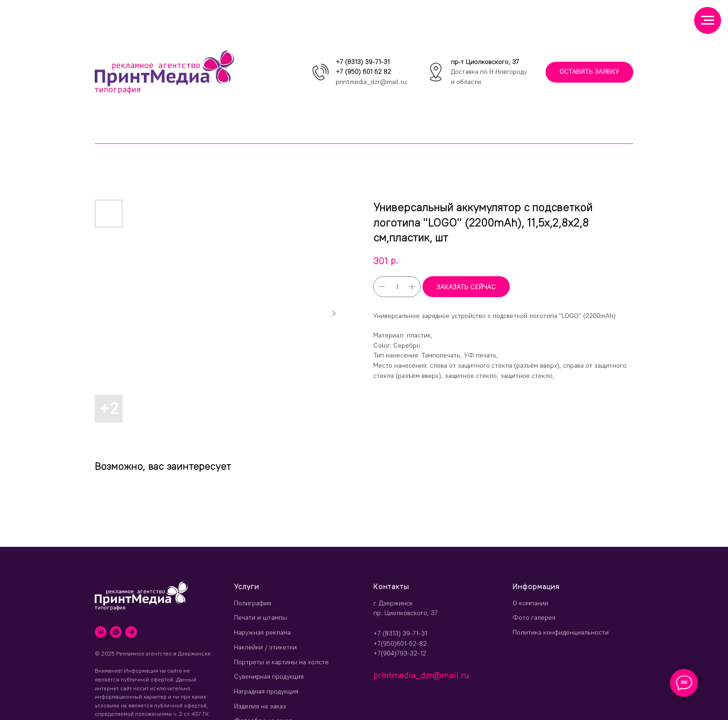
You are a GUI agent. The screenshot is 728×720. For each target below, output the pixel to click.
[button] (589, 72)
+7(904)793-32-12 (400, 653)
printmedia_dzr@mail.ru (371, 82)
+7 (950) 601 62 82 (363, 71)
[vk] (101, 632)
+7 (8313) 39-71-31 (363, 62)
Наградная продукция (266, 691)
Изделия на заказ (260, 706)
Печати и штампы (260, 617)
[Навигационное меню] (708, 20)
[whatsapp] (116, 632)
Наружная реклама (262, 632)
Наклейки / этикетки (265, 647)
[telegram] (131, 632)
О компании (530, 603)
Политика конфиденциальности (561, 632)
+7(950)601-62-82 (400, 643)
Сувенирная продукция (269, 676)
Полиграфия (253, 603)
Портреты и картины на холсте (281, 662)
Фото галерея (534, 617)
